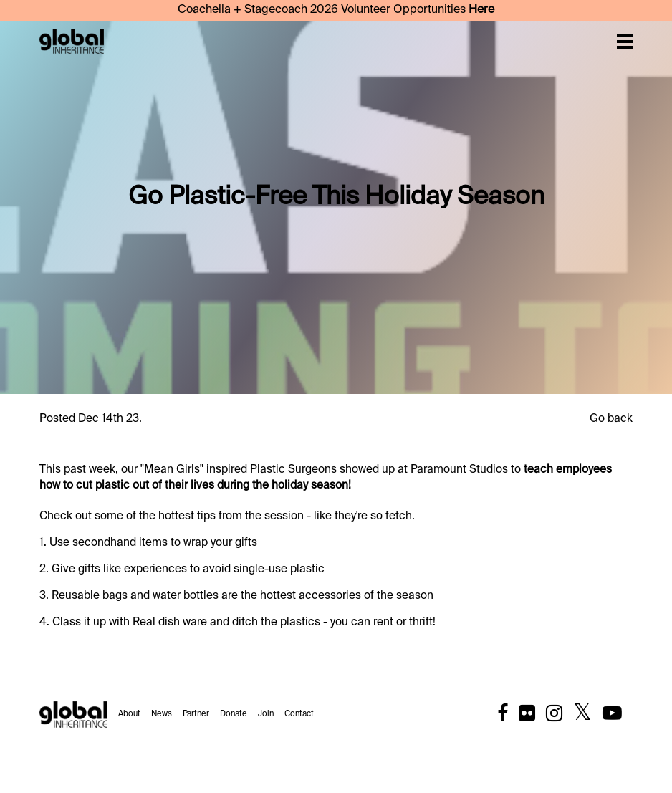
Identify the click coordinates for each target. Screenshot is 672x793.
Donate (234, 714)
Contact (299, 714)
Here (481, 10)
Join (266, 714)
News (162, 714)
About (129, 714)
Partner (196, 714)
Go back (611, 419)
